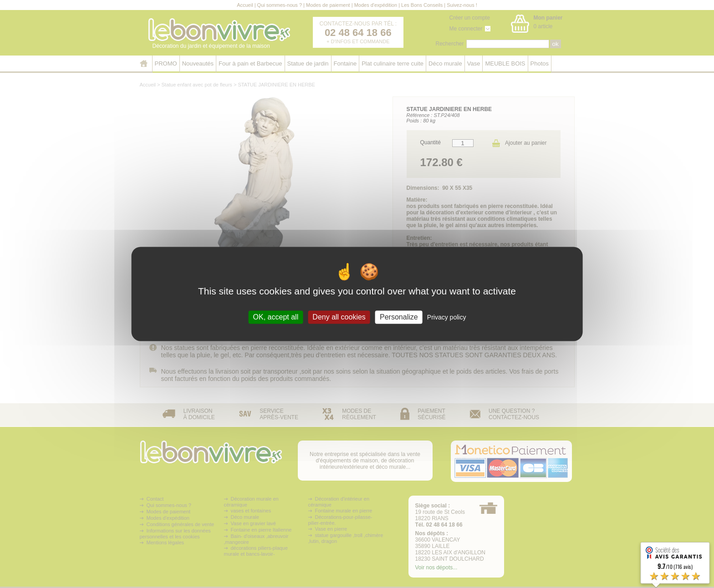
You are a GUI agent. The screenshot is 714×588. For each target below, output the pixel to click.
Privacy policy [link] (447, 317)
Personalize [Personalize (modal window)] (399, 317)
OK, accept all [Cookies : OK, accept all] (276, 317)
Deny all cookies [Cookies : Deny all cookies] (339, 317)
